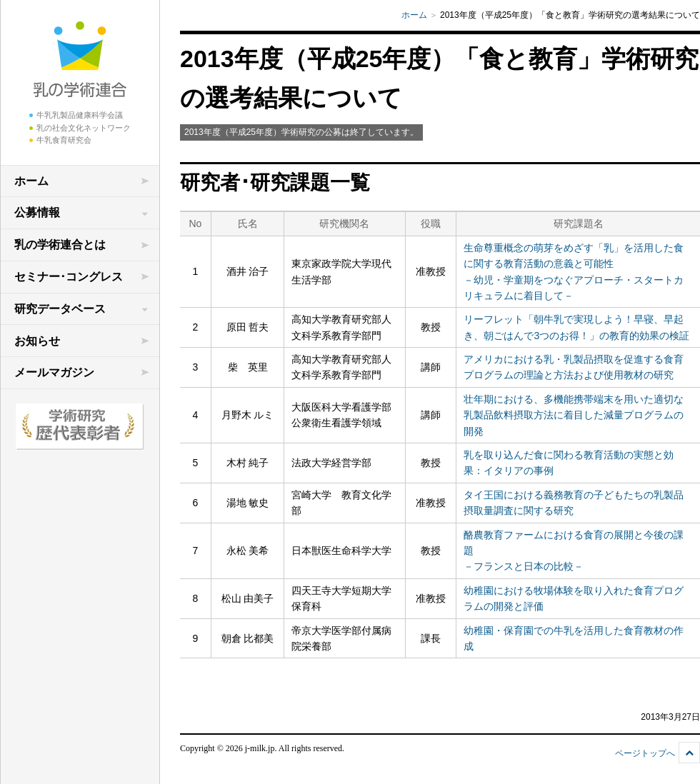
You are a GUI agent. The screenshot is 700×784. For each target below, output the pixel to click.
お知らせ (37, 341)
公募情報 (37, 212)
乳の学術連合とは (60, 245)
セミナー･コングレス (69, 277)
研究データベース (60, 309)
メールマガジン (54, 372)
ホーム (31, 181)
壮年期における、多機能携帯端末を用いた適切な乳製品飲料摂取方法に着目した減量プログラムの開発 (574, 415)
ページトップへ (645, 753)
